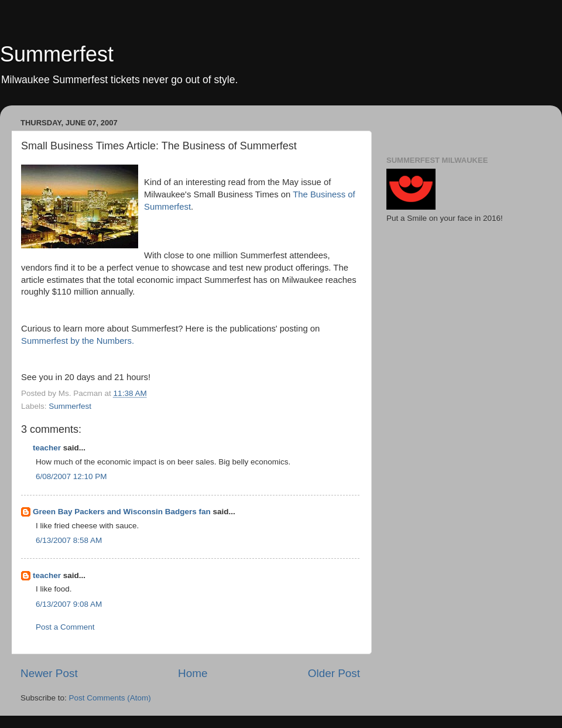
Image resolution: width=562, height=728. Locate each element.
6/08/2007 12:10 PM (71, 476)
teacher (47, 448)
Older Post (334, 673)
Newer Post (49, 673)
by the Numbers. (78, 341)
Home (193, 673)
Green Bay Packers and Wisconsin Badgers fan (122, 512)
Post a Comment (65, 627)
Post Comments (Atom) (110, 698)
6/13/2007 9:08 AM (69, 604)
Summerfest (57, 54)
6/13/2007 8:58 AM (69, 540)
